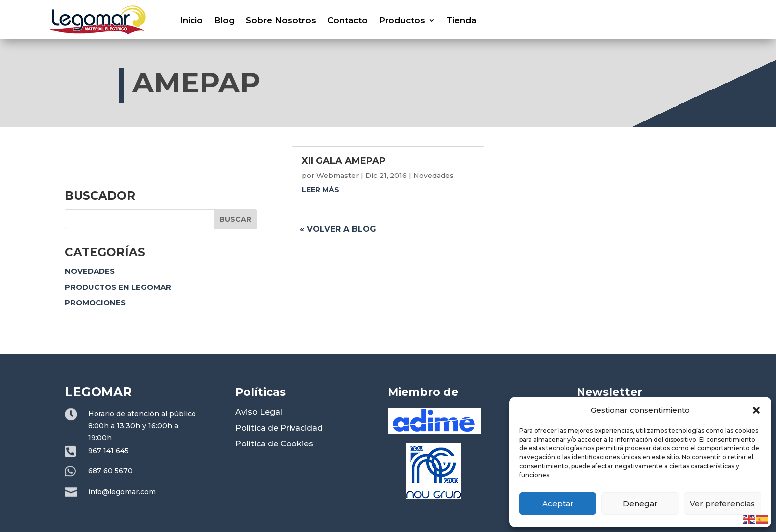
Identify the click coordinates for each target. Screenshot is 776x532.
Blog (224, 20)
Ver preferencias (722, 503)
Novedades (90, 271)
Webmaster (338, 176)
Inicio (191, 20)
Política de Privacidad (279, 428)
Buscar (235, 219)
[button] (756, 410)
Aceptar (558, 503)
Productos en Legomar (118, 287)
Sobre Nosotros (281, 20)
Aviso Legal (259, 412)
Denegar (640, 503)
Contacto (347, 20)
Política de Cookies (274, 444)
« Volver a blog (338, 229)
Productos (402, 20)
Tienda (461, 20)
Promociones (95, 303)
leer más (321, 190)
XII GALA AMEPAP (344, 161)
